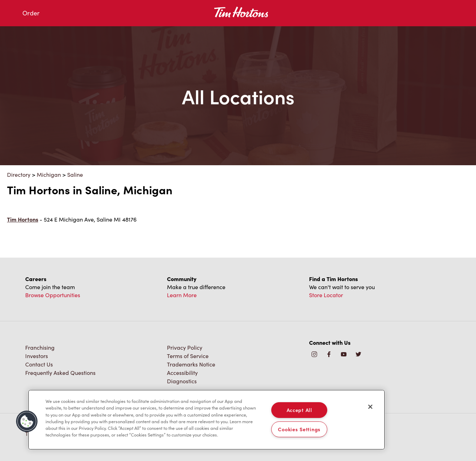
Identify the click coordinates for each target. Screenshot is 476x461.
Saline (75, 174)
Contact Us (39, 364)
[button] (27, 421)
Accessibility (182, 373)
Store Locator (326, 295)
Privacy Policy (185, 347)
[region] (206, 420)
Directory (19, 174)
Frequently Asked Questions (60, 373)
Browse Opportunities (53, 295)
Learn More (182, 295)
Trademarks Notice (191, 364)
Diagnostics (182, 381)
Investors (37, 356)
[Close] (370, 407)
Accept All (299, 410)
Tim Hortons (23, 219)
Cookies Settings (299, 429)
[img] (358, 355)
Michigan (49, 174)
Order (31, 13)
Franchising (40, 347)
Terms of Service (188, 356)
